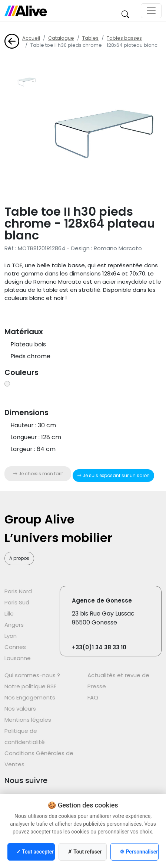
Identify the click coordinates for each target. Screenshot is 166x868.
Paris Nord (18, 591)
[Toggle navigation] (151, 11)
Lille (9, 614)
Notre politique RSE (30, 686)
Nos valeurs (20, 709)
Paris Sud (17, 602)
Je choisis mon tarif (38, 474)
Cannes (15, 647)
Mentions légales (28, 720)
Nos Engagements (30, 697)
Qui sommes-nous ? (32, 675)
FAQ (93, 697)
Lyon (11, 636)
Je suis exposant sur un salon (113, 475)
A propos (19, 558)
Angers (14, 625)
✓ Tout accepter (35, 852)
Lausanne (18, 658)
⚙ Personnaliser (139, 852)
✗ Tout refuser (85, 852)
